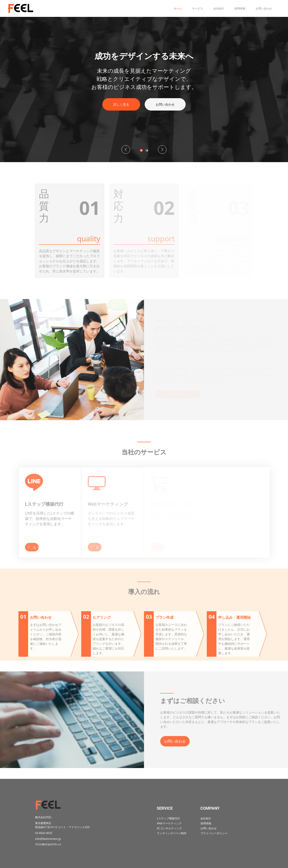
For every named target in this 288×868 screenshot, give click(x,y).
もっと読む (31, 547)
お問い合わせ (261, 8)
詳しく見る (121, 104)
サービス (194, 8)
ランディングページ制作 (172, 835)
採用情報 (237, 8)
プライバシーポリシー (214, 835)
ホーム (175, 8)
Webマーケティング (169, 824)
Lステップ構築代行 (168, 818)
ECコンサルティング (169, 830)
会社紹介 (216, 8)
